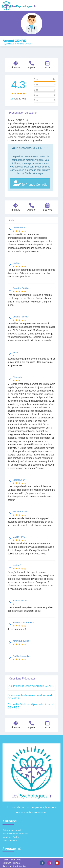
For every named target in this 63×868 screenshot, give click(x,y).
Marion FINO (19, 537)
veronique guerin (21, 641)
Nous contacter (10, 841)
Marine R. (17, 565)
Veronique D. (19, 480)
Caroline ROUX (20, 228)
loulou (16, 352)
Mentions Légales (11, 837)
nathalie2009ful (20, 601)
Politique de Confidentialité (15, 834)
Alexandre (18, 377)
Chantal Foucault (21, 317)
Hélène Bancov (20, 512)
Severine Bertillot (21, 288)
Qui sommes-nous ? (12, 830)
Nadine (16, 263)
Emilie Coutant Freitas (23, 623)
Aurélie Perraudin (21, 656)
